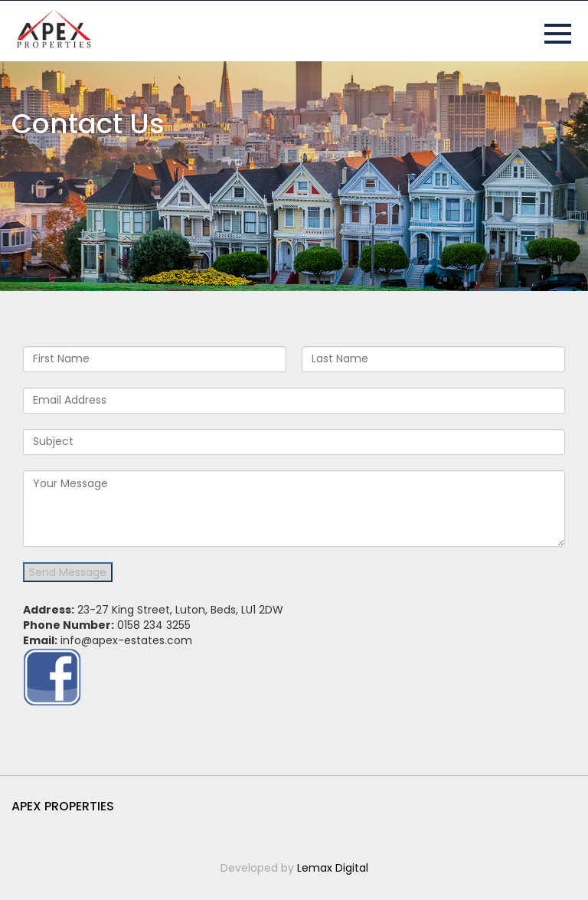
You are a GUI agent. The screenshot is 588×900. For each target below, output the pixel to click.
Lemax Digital (333, 868)
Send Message (68, 572)
